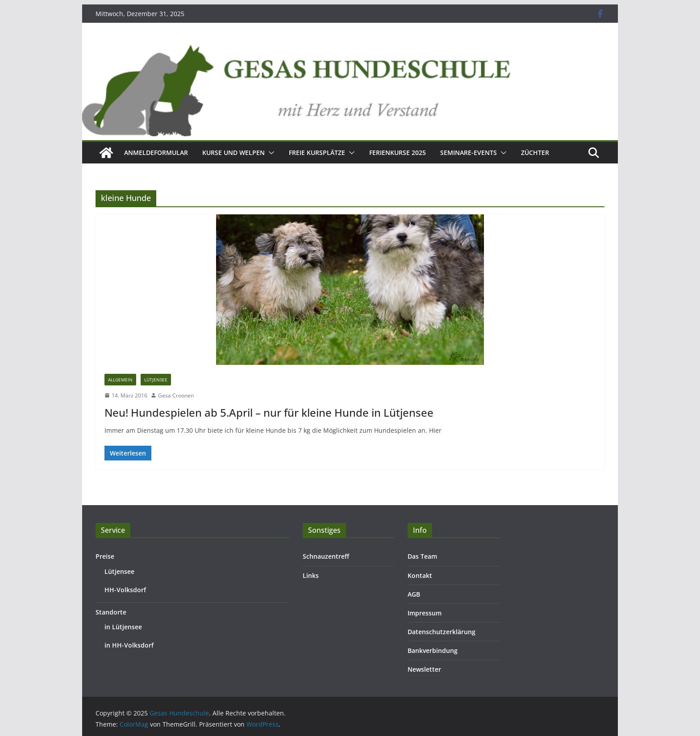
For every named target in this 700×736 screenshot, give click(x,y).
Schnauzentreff (326, 556)
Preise (105, 556)
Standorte (111, 612)
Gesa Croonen (176, 395)
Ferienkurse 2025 (398, 153)
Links (311, 575)
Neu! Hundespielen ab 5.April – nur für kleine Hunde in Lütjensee (269, 412)
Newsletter (424, 669)
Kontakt (420, 575)
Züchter (535, 153)
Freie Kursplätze (317, 153)
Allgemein (120, 380)
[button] (270, 153)
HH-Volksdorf (125, 590)
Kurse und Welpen (233, 153)
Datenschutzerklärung (442, 632)
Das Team (422, 556)
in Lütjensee (123, 627)
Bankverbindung (433, 650)
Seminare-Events (469, 153)
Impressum (425, 613)
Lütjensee (156, 380)
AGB (414, 594)
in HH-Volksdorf (129, 645)
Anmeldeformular (156, 153)
